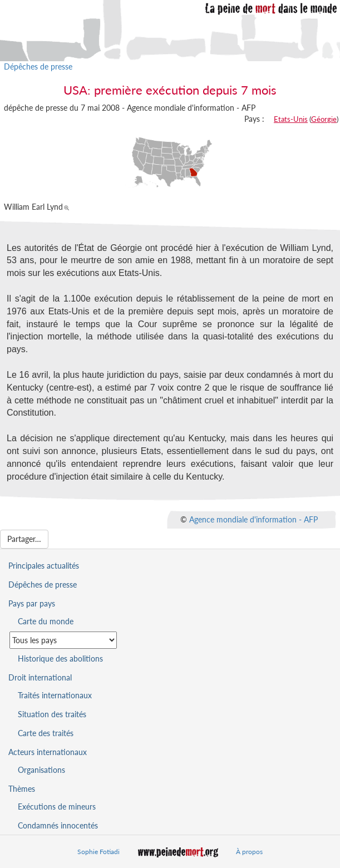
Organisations (41, 770)
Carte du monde (46, 621)
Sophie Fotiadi (98, 852)
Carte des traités (46, 733)
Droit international (40, 677)
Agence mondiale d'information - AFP (253, 519)
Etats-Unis (291, 119)
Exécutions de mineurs (57, 807)
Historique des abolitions (60, 659)
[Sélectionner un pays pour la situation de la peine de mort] (63, 640)
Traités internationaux (55, 695)
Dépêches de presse (38, 66)
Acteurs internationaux (48, 752)
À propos (249, 852)
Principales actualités (44, 566)
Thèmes (22, 789)
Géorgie (324, 119)
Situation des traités (52, 714)
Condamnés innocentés (58, 825)
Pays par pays (32, 603)
